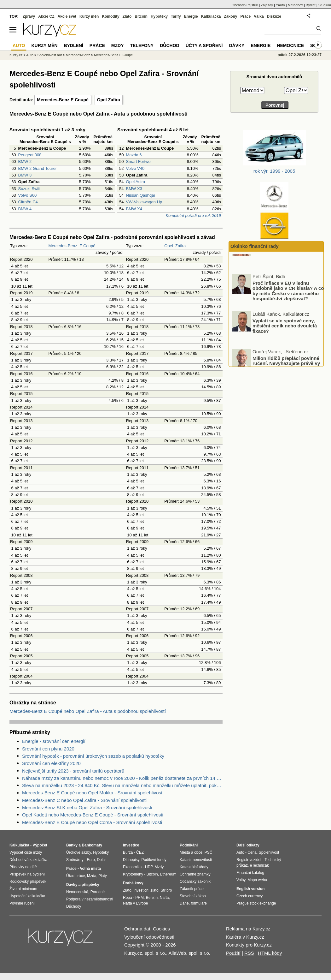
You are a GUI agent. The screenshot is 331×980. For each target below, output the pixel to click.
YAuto (280, 5)
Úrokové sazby (78, 852)
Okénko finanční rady (255, 246)
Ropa (128, 898)
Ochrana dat (137, 929)
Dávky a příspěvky (83, 885)
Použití (233, 953)
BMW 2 (25, 161)
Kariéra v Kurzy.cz (245, 937)
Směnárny (75, 860)
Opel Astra (136, 182)
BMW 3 (25, 175)
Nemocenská (77, 892)
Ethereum (168, 874)
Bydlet (311, 5)
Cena (252, 852)
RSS (249, 953)
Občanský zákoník (195, 881)
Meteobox (295, 5)
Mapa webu (257, 880)
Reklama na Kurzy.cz (248, 929)
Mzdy (118, 45)
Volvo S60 (28, 195)
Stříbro (166, 890)
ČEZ (140, 852)
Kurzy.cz (16, 55)
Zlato (127, 16)
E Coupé (87, 246)
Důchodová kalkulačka (28, 860)
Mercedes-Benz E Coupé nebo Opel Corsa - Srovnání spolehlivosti (92, 822)
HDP (149, 867)
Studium (325, 5)
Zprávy (29, 16)
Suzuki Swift (29, 189)
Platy (103, 876)
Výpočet (40, 845)
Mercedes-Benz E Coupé (63, 100)
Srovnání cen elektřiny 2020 (51, 763)
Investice (131, 845)
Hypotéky (159, 16)
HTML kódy (270, 953)
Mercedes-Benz (63, 246)
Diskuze (274, 16)
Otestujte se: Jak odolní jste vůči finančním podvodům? (284, 267)
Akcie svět (67, 16)
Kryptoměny (133, 874)
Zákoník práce (192, 889)
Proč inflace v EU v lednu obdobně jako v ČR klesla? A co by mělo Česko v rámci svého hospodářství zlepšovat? (288, 310)
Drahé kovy (133, 883)
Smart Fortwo (138, 161)
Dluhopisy (131, 860)
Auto (30, 55)
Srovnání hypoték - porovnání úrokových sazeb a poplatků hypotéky (93, 756)
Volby (241, 880)
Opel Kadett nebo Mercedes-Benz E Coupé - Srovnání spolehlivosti (93, 815)
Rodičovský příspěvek (28, 881)
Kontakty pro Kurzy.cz (249, 945)
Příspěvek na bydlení (27, 874)
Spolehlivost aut (49, 55)
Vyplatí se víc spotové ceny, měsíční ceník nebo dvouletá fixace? (285, 344)
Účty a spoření (204, 45)
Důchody (74, 906)
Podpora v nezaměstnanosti (90, 899)
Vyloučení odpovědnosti (149, 937)
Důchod (169, 45)
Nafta (164, 898)
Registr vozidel (249, 860)
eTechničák (259, 865)
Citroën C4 (28, 202)
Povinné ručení (22, 903)
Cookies (161, 929)
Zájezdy (267, 5)
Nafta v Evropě (135, 903)
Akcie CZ (46, 16)
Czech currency (250, 896)
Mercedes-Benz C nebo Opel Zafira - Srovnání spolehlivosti (84, 800)
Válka (259, 16)
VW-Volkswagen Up (144, 202)
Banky (72, 845)
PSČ (209, 852)
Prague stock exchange (256, 903)
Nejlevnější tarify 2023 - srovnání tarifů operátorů (73, 771)
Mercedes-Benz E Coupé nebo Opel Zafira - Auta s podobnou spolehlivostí (88, 711)
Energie (191, 16)
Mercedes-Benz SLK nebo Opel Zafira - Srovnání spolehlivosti (87, 807)
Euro (91, 860)
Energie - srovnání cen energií (54, 741)
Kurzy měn (89, 16)
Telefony (142, 45)
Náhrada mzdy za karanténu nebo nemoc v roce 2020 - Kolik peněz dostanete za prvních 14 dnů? (122, 778)
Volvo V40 (135, 168)
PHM (139, 898)
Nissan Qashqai (141, 195)
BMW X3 (134, 189)
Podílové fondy (154, 860)
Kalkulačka (211, 16)
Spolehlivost (269, 852)
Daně (184, 903)
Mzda (92, 876)
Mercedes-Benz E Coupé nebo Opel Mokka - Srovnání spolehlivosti (93, 793)
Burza (128, 852)
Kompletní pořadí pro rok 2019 (193, 215)
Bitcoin (141, 16)
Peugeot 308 (30, 155)
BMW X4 (134, 209)
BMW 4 (25, 209)
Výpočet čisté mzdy (26, 852)
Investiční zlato (146, 890)
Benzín (152, 898)
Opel (168, 246)
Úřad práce (75, 876)
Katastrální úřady (194, 867)
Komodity (110, 16)
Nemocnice (290, 45)
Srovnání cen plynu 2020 (48, 749)
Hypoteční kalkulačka (27, 896)
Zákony (230, 16)
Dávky (237, 45)
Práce (246, 16)
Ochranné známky (195, 874)
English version (250, 889)
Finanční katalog (250, 873)
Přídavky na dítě (23, 867)
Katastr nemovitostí (196, 860)
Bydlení (73, 45)
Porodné (98, 892)
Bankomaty (92, 845)
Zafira (180, 246)
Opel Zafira (109, 100)
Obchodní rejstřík (245, 5)
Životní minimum (23, 889)
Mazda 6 (134, 155)
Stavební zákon (193, 896)
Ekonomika (132, 867)
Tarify (176, 16)
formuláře (199, 903)
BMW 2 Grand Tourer (38, 168)
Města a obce (191, 852)
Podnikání (189, 845)
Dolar (101, 860)
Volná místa (90, 869)
